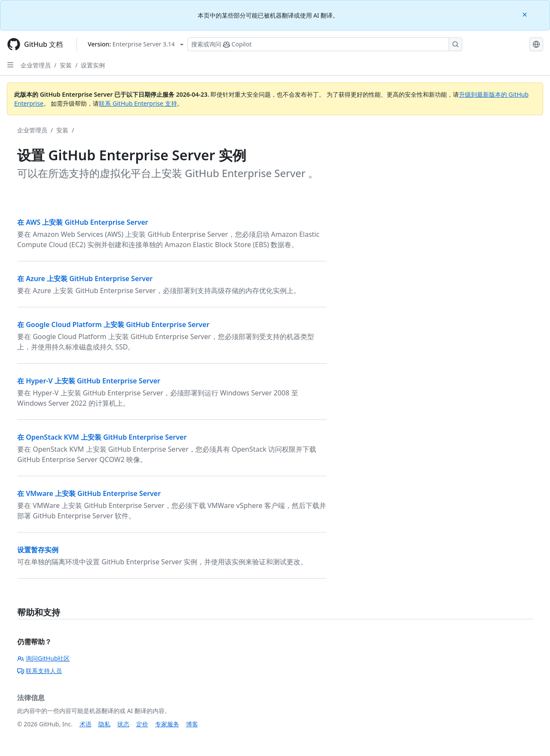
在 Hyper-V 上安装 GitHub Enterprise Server (89, 381)
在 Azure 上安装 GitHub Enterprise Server (85, 279)
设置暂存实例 (38, 550)
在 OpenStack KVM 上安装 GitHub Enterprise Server (102, 437)
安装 (66, 65)
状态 (123, 724)
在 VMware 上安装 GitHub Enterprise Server (89, 493)
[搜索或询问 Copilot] (325, 44)
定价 (142, 724)
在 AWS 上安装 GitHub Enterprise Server (83, 222)
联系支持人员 (40, 671)
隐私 (104, 724)
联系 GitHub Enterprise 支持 (138, 103)
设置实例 (93, 65)
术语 (86, 724)
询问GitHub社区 (44, 658)
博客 (192, 724)
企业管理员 (36, 65)
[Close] (526, 14)
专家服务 (167, 724)
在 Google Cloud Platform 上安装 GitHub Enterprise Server (113, 324)
